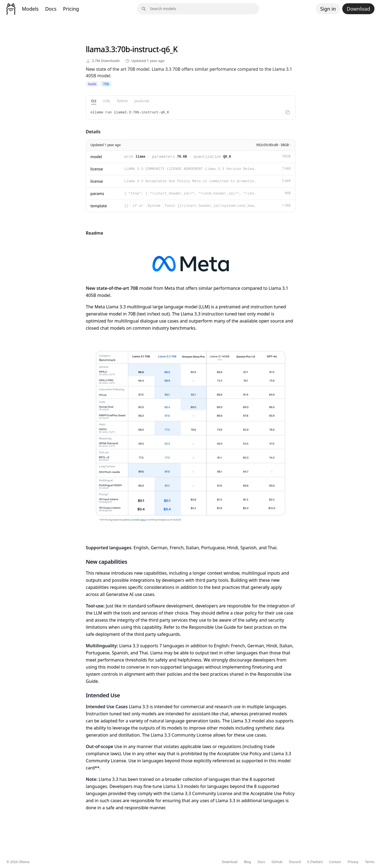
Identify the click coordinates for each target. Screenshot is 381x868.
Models (30, 9)
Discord (295, 862)
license (97, 169)
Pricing (71, 9)
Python (122, 101)
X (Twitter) (315, 862)
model (96, 157)
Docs (51, 9)
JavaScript (142, 101)
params (97, 194)
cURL (107, 101)
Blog (248, 862)
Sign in (328, 9)
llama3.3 (101, 49)
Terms (370, 862)
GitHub (277, 862)
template (99, 206)
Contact (335, 862)
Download (358, 9)
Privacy (353, 862)
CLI (94, 101)
